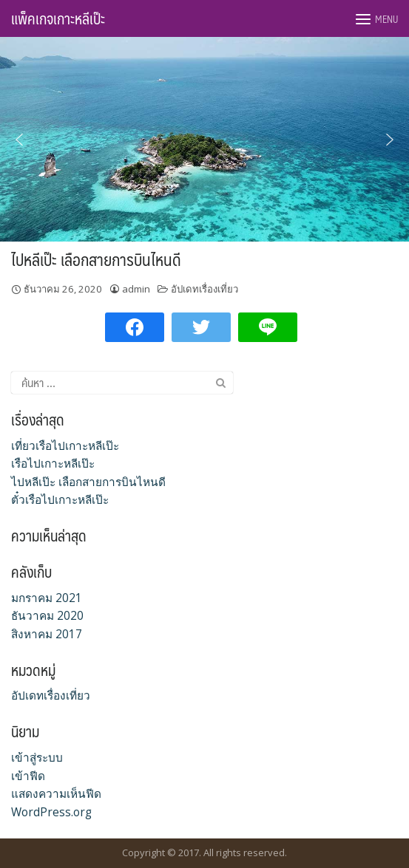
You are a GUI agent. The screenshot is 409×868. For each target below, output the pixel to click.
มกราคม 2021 (47, 598)
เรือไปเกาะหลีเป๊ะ (53, 464)
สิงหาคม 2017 (47, 634)
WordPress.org (51, 812)
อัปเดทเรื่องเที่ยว (204, 289)
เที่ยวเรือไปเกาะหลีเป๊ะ (65, 446)
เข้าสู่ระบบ (37, 758)
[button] (19, 140)
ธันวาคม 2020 (47, 616)
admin (136, 289)
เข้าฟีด (28, 776)
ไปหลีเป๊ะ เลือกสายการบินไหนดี (96, 259)
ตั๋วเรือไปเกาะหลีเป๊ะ (60, 500)
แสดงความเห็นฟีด (56, 794)
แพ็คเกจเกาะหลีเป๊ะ (58, 18)
